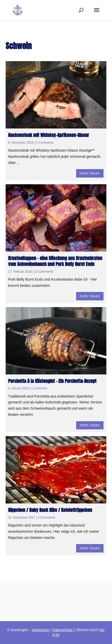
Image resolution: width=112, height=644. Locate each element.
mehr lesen (90, 173)
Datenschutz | (63, 630)
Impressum (41, 630)
